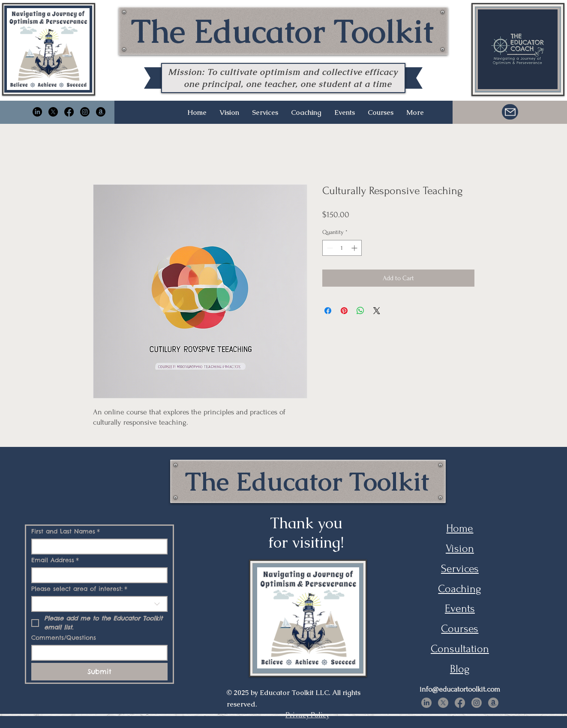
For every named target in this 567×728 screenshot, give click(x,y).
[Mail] (510, 112)
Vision (460, 548)
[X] (53, 112)
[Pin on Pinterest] (344, 311)
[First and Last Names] (97, 547)
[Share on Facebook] (328, 311)
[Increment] (355, 248)
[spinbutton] (342, 248)
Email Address (55, 560)
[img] (48, 88)
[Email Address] (97, 575)
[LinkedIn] (37, 112)
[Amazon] (101, 112)
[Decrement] (329, 248)
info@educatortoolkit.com (460, 689)
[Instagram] (85, 112)
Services (460, 569)
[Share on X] (377, 311)
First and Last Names (66, 532)
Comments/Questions (64, 638)
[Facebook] (69, 112)
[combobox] (99, 604)
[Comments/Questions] (97, 653)
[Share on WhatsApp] (360, 311)
